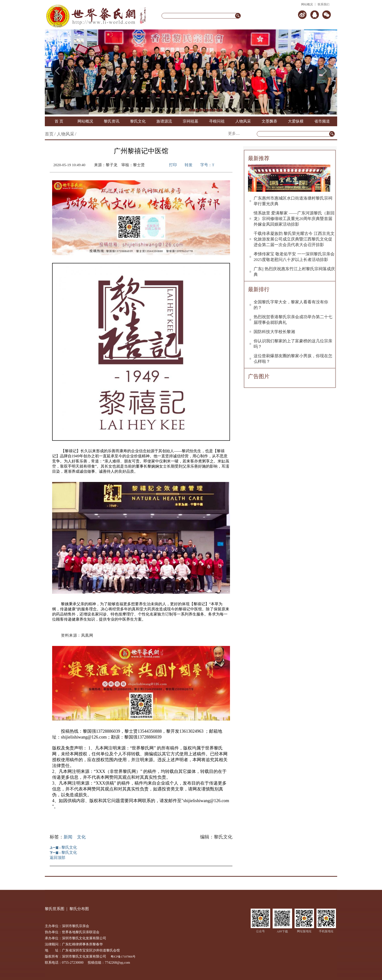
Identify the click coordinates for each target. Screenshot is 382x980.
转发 (189, 165)
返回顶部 (57, 858)
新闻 (68, 837)
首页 (49, 134)
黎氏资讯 (112, 121)
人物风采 (243, 121)
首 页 (59, 121)
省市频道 (322, 121)
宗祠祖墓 (191, 121)
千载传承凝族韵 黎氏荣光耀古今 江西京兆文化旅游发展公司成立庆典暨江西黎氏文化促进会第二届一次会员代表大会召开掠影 (294, 239)
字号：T (207, 165)
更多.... (234, 133)
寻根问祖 (217, 121)
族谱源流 (164, 121)
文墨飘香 (269, 121)
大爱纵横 (296, 121)
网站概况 (307, 4)
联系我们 (324, 4)
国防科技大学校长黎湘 (274, 332)
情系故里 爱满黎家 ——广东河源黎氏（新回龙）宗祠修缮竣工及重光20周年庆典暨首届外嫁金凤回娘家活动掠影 (294, 219)
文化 (81, 837)
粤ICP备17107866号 (123, 957)
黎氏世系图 (55, 909)
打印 (173, 165)
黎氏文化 (138, 121)
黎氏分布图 (79, 909)
